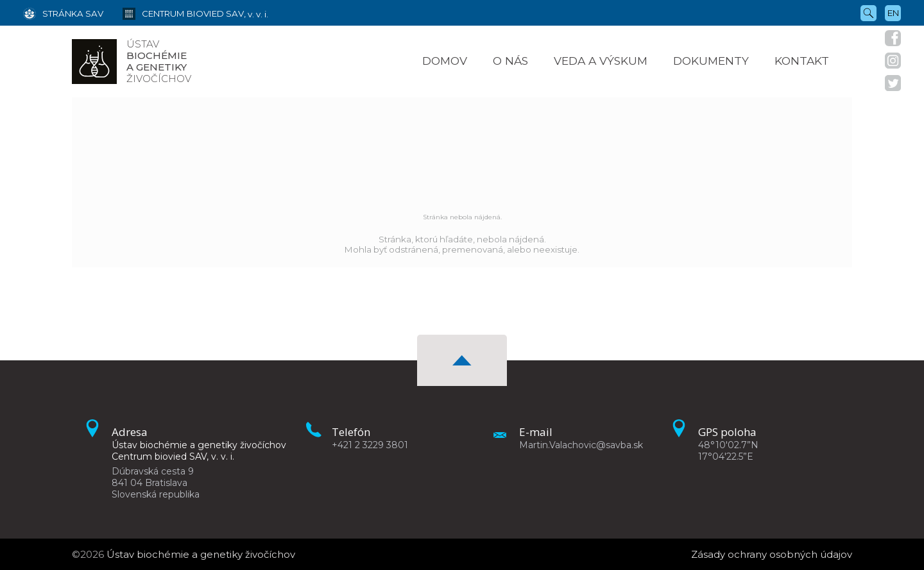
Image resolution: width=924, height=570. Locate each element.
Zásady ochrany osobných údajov (772, 554)
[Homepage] (94, 62)
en (893, 13)
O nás (510, 61)
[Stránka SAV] (63, 13)
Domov (445, 61)
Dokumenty (711, 61)
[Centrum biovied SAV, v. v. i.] (186, 13)
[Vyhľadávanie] (868, 12)
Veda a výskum (601, 61)
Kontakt (802, 61)
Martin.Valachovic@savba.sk (581, 445)
